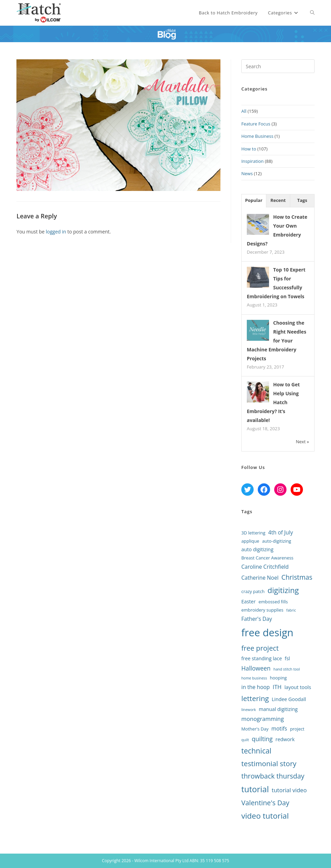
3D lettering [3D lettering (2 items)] (253, 533)
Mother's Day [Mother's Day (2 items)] (255, 729)
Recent (278, 200)
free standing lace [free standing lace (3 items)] (262, 658)
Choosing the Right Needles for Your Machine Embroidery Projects (277, 341)
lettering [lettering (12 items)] (255, 698)
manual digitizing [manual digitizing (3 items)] (278, 709)
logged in (56, 232)
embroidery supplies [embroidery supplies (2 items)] (262, 610)
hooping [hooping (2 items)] (278, 678)
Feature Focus (256, 124)
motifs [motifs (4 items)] (279, 728)
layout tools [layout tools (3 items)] (298, 687)
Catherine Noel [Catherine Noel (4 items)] (260, 578)
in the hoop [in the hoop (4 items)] (256, 687)
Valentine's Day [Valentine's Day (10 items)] (265, 803)
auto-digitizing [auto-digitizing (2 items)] (277, 541)
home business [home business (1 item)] (254, 678)
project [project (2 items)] (297, 729)
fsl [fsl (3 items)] (287, 658)
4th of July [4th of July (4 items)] (281, 532)
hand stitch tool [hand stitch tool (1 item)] (287, 669)
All (244, 111)
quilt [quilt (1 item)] (245, 740)
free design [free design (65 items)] (267, 632)
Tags (302, 200)
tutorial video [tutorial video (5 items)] (289, 790)
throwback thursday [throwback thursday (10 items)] (273, 776)
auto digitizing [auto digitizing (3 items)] (257, 549)
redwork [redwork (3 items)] (285, 739)
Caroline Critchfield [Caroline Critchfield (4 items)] (265, 567)
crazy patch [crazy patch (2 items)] (253, 591)
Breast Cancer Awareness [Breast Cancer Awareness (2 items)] (267, 558)
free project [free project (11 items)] (260, 648)
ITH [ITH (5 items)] (277, 687)
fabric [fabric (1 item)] (291, 610)
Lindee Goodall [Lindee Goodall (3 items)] (289, 699)
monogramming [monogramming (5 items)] (263, 719)
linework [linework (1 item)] (249, 710)
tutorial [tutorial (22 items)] (255, 789)
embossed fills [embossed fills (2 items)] (273, 602)
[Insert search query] (278, 66)
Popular (254, 200)
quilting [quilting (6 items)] (262, 739)
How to (249, 149)
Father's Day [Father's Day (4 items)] (257, 619)
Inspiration (252, 161)
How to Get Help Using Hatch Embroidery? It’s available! (273, 402)
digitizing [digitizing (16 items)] (283, 590)
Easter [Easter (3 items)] (249, 601)
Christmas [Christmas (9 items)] (297, 577)
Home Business (257, 136)
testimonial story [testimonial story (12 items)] (269, 763)
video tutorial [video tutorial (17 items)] (265, 816)
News (247, 173)
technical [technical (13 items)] (256, 751)
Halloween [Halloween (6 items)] (256, 668)
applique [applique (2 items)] (250, 541)
